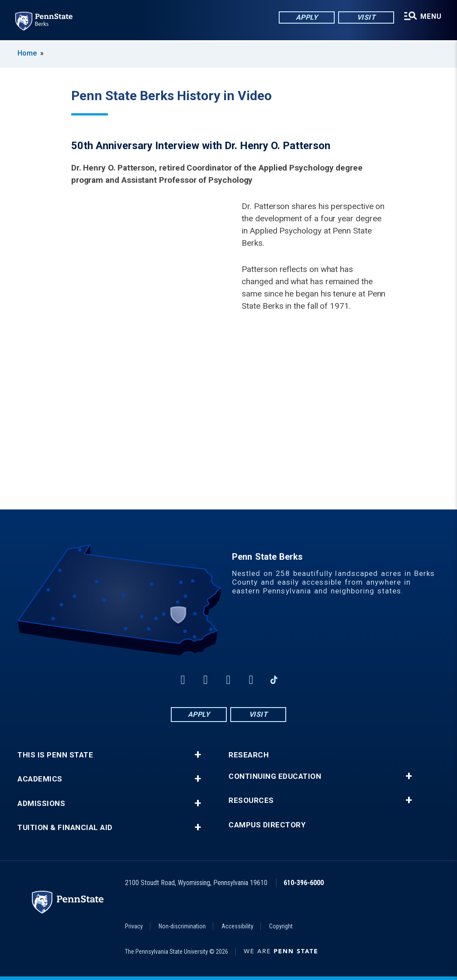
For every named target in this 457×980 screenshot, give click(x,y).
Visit (366, 17)
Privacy (134, 926)
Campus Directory (267, 825)
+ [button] (198, 755)
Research (249, 755)
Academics (40, 779)
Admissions (41, 804)
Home (27, 53)
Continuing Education (275, 776)
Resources (251, 800)
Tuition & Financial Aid (65, 828)
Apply (306, 17)
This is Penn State (55, 755)
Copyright (281, 926)
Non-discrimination (182, 926)
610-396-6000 (304, 883)
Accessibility (237, 926)
